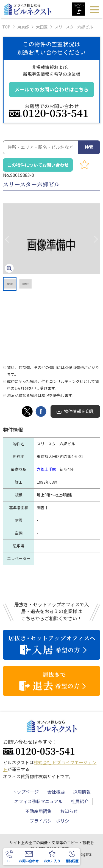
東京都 (23, 27)
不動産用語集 (38, 811)
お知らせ (69, 811)
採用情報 (82, 792)
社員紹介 (80, 801)
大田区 (42, 27)
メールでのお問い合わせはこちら (52, 89)
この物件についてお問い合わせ (38, 165)
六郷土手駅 (46, 469)
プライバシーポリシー (52, 821)
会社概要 (56, 792)
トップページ (26, 792)
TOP (6, 27)
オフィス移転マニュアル (38, 801)
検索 (89, 147)
